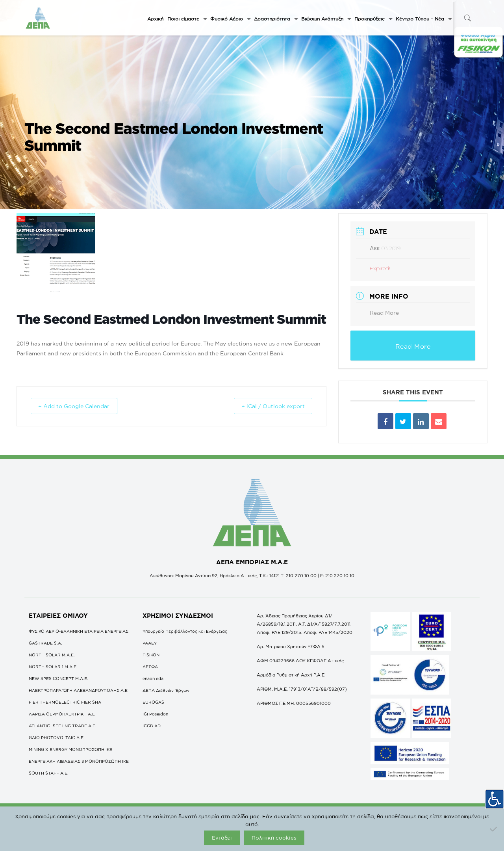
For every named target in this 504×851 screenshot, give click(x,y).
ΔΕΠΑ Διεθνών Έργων (166, 690)
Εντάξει (222, 838)
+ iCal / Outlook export (266, 406)
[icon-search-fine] (467, 18)
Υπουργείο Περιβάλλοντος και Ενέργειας (185, 631)
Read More (384, 313)
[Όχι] (494, 829)
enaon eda (153, 678)
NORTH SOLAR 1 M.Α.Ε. (53, 667)
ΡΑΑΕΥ (150, 643)
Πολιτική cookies (274, 838)
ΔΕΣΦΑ (150, 667)
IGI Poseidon (155, 714)
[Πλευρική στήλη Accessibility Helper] (495, 796)
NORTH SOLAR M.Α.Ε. (52, 655)
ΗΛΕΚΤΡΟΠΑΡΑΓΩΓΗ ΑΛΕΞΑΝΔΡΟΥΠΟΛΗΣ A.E (78, 690)
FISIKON (151, 655)
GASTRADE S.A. (45, 643)
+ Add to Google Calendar (82, 406)
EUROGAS (153, 702)
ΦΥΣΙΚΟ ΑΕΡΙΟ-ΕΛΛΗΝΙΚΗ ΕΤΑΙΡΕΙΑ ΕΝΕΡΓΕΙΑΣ (79, 631)
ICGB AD (152, 726)
